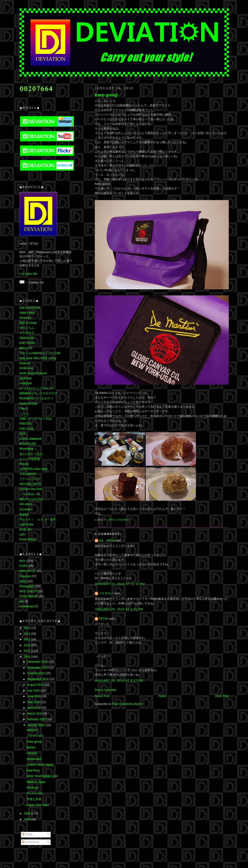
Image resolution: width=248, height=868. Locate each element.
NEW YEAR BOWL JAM (42, 776)
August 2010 (36, 685)
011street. (26, 509)
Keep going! (106, 95)
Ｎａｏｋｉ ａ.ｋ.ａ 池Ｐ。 (39, 519)
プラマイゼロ (35, 736)
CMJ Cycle (26, 429)
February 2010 (37, 719)
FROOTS (25, 424)
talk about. (26, 504)
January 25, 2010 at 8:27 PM (119, 681)
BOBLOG (26, 529)
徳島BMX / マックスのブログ (38, 393)
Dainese (32, 753)
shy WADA (107, 541)
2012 (27, 645)
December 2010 (38, 662)
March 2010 (35, 714)
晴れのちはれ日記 (31, 499)
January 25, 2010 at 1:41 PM (119, 609)
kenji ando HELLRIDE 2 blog (38, 358)
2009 (27, 814)
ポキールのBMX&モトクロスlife (40, 353)
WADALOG (27, 338)
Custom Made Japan (40, 765)
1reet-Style (26, 524)
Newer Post (102, 696)
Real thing (33, 770)
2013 (27, 639)
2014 (27, 634)
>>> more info (28, 274)
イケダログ (106, 593)
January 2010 (36, 725)
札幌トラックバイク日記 (36, 419)
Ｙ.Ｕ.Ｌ (25, 414)
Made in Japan (36, 782)
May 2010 (34, 702)
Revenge (32, 788)
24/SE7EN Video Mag (33, 469)
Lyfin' (23, 534)
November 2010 (38, 668)
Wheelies (25, 318)
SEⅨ (23, 434)
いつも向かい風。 (31, 494)
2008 (27, 819)
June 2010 (34, 696)
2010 (27, 657)
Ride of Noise (28, 323)
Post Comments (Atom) (127, 704)
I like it (24, 409)
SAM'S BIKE (28, 313)
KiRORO (32, 730)
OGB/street (27, 368)
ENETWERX (28, 343)
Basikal (24, 514)
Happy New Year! (38, 805)
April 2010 (34, 708)
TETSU (104, 619)
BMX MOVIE (28, 571)
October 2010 (36, 673)
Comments (30, 842)
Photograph (27, 586)
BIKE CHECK (28, 591)
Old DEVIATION (30, 308)
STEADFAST (28, 474)
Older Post (222, 696)
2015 (27, 628)
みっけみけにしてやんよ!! (36, 388)
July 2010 (34, 691)
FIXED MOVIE (29, 596)
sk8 (22, 601)
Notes (23, 581)
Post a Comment (106, 690)
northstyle (26, 383)
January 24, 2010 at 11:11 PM (120, 584)
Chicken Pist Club (31, 489)
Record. (24, 464)
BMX (112, 520)
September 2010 (38, 679)
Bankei (31, 747)
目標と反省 (34, 799)
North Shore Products (33, 373)
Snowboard (27, 606)
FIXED (24, 566)
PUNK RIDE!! (28, 539)
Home (162, 696)
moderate (26, 378)
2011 (27, 651)
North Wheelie (29, 404)
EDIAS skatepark (30, 439)
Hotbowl (25, 363)
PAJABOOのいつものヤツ (36, 398)
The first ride (35, 793)
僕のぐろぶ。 (28, 328)
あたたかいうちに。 (33, 454)
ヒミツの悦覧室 (30, 459)
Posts (27, 834)
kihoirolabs (26, 449)
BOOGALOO (28, 444)
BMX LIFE (26, 348)
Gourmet (123, 520)
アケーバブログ (30, 479)
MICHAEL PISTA (30, 484)
